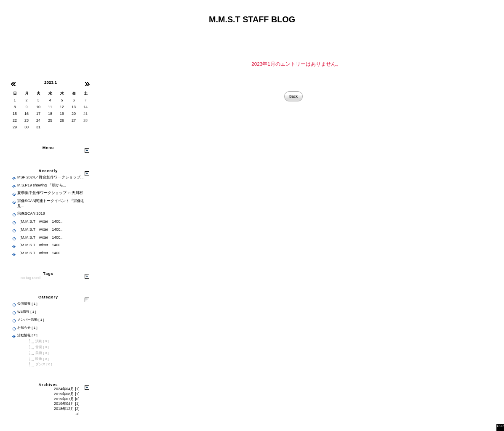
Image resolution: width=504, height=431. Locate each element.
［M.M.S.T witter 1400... (40, 221)
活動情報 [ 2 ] (27, 335)
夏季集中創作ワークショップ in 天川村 (50, 193)
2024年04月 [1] (67, 389)
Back (293, 96)
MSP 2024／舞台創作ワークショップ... (50, 177)
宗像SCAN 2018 (31, 213)
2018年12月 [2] (67, 409)
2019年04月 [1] (67, 404)
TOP (500, 426)
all (77, 414)
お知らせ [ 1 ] (27, 328)
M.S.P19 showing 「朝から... (42, 185)
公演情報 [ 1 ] (27, 304)
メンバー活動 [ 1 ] (31, 320)
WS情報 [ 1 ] (27, 312)
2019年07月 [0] (67, 399)
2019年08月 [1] (67, 394)
